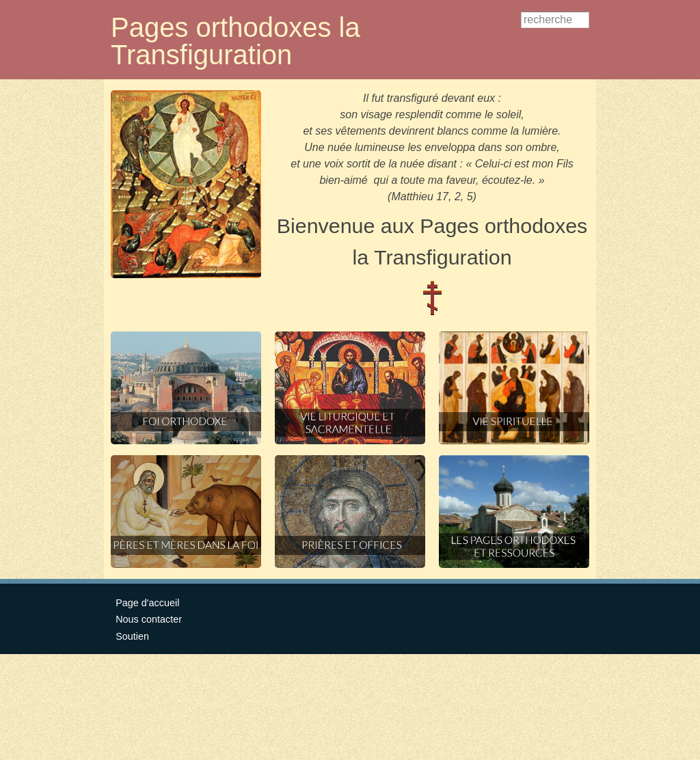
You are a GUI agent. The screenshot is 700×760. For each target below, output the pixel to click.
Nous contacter (149, 619)
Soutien (132, 636)
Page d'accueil (147, 603)
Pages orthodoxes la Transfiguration (235, 41)
